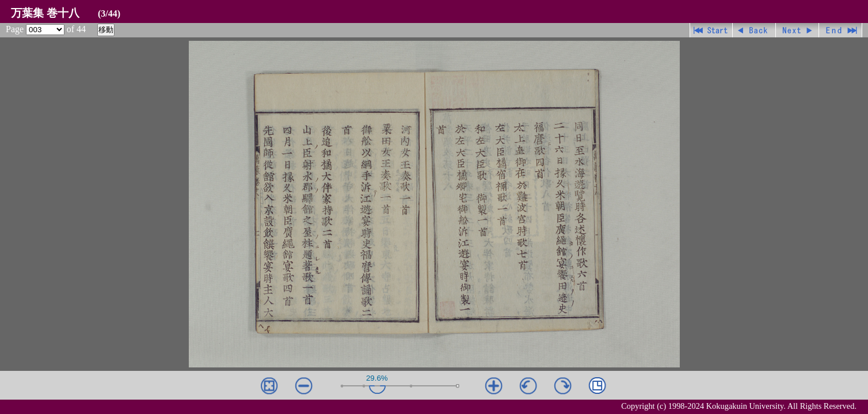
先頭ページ (711, 30)
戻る (754, 30)
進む (797, 30)
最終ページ (841, 30)
